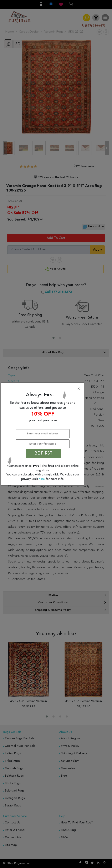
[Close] (44, 389)
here (42, 479)
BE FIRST (44, 453)
